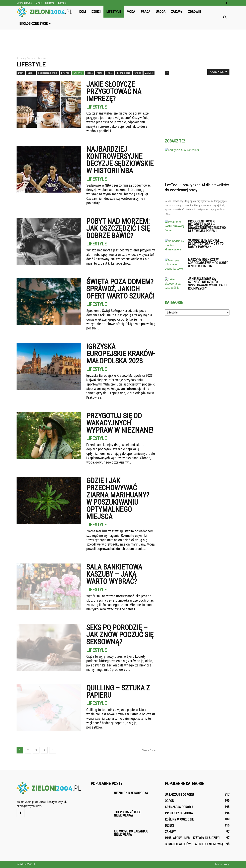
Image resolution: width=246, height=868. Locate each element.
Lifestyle (114, 12)
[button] (225, 18)
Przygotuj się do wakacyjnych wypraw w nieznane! (120, 423)
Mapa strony (222, 864)
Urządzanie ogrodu (179, 795)
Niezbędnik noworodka (131, 793)
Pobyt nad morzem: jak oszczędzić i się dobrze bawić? (118, 228)
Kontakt (62, 3)
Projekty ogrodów (179, 813)
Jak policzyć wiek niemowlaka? (127, 814)
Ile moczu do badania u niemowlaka (131, 833)
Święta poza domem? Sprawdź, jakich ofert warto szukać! (120, 289)
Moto (100, 73)
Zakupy (177, 12)
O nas (38, 3)
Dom (82, 12)
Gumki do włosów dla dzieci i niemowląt (195, 844)
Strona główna (24, 3)
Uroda (161, 12)
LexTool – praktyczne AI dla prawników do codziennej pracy (197, 187)
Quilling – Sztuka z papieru (118, 692)
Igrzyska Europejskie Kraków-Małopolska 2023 (121, 354)
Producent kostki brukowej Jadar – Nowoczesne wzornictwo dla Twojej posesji (207, 226)
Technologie (123, 73)
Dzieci (96, 12)
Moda (131, 12)
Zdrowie (194, 12)
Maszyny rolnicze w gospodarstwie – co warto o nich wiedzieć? (208, 263)
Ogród (169, 801)
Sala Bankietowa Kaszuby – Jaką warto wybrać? (114, 574)
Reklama (50, 3)
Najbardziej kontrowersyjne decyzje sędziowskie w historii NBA (120, 160)
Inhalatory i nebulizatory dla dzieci (192, 838)
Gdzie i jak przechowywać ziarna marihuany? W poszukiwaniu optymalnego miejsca (118, 499)
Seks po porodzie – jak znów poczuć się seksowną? (120, 635)
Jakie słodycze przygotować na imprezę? (114, 92)
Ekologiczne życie (35, 24)
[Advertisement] (123, 43)
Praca (146, 12)
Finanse (65, 73)
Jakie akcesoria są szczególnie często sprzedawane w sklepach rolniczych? (207, 284)
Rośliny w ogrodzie (179, 819)
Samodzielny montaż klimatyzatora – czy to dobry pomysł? (206, 244)
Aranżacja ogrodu (179, 807)
